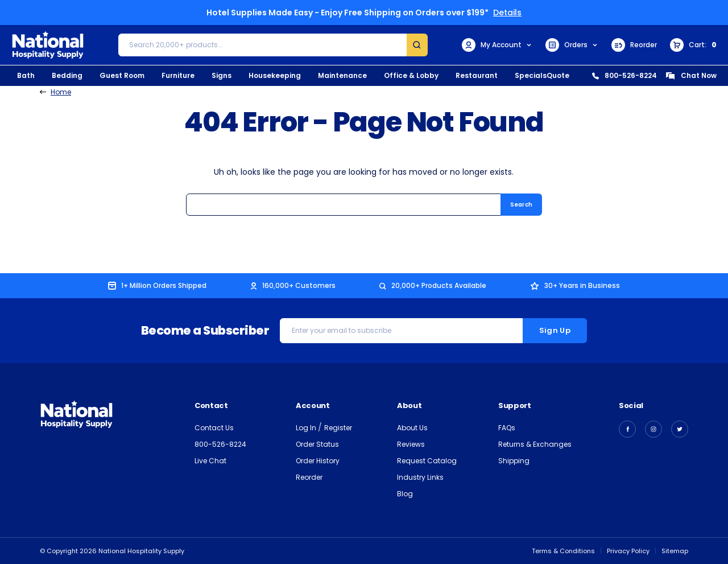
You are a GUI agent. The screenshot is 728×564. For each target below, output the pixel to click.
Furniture (178, 75)
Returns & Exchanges (535, 444)
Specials (531, 75)
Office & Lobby (411, 75)
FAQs (507, 428)
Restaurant (477, 75)
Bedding (67, 75)
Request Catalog (427, 461)
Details (507, 13)
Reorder (634, 45)
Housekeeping (275, 75)
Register (338, 428)
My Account (497, 45)
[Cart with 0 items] (693, 45)
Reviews (411, 444)
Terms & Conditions (563, 551)
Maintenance (342, 75)
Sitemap (675, 551)
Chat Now (691, 75)
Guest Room (122, 75)
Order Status (317, 444)
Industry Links (420, 477)
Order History (318, 461)
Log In (307, 428)
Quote (558, 75)
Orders (572, 45)
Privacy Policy (628, 551)
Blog (405, 494)
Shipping (514, 461)
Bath (26, 75)
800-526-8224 (624, 75)
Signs (222, 75)
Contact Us (214, 428)
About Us (412, 428)
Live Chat (210, 461)
